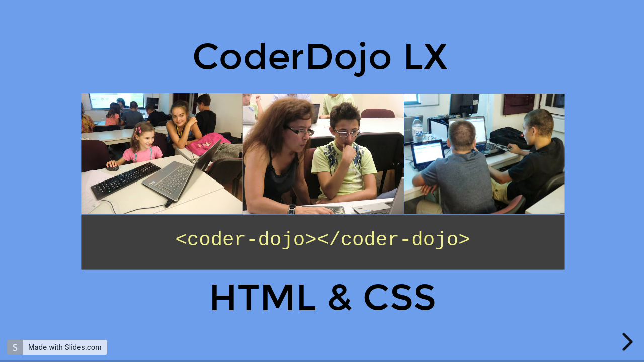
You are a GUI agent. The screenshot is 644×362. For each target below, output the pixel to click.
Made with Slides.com (65, 347)
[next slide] (630, 342)
